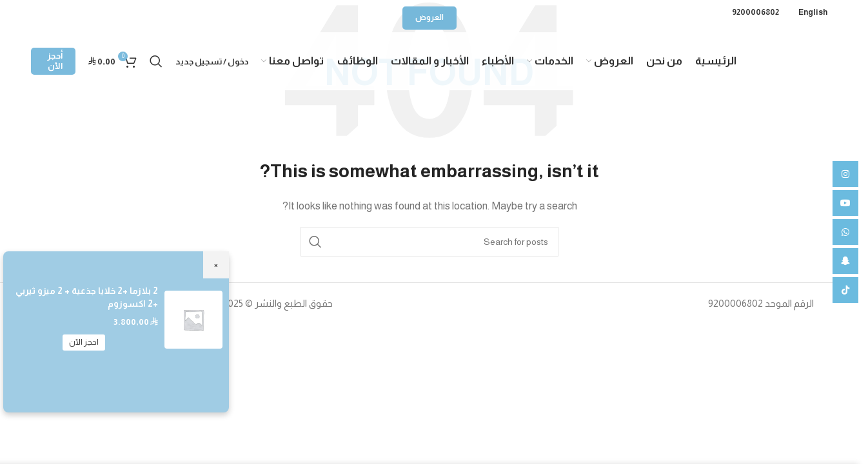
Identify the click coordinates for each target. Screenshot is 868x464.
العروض (429, 17)
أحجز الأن (55, 61)
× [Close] (216, 265)
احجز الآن (84, 342)
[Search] (156, 61)
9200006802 (755, 12)
